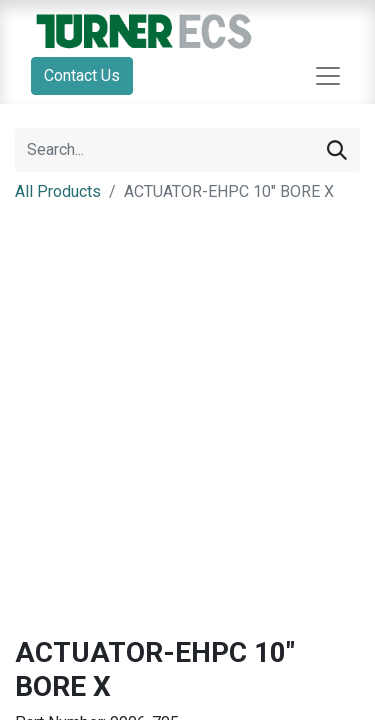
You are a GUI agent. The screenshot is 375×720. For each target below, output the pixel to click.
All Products (58, 191)
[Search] (337, 150)
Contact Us (82, 75)
